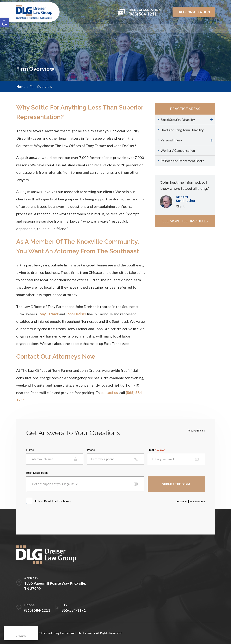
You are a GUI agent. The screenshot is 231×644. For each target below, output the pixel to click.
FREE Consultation (194, 12)
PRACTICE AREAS (97, 29)
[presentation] (54, 518)
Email (156, 450)
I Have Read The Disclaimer (54, 501)
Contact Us (205, 29)
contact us (109, 393)
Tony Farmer (48, 314)
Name (30, 450)
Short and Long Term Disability (182, 130)
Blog (185, 29)
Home (21, 29)
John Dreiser (76, 314)
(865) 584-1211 (37, 610)
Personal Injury (171, 140)
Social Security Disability (178, 120)
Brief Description (37, 473)
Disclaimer (182, 501)
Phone (91, 450)
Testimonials (146, 29)
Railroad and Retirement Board (182, 161)
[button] (5, 23)
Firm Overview (43, 29)
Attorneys (70, 29)
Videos (169, 29)
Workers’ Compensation (178, 150)
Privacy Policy (197, 501)
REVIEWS (122, 29)
